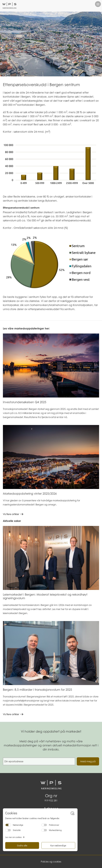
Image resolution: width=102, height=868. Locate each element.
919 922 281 (51, 801)
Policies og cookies (51, 862)
